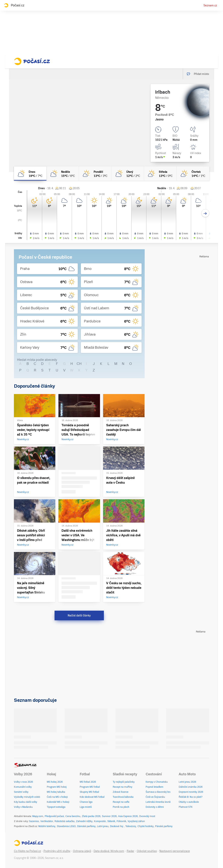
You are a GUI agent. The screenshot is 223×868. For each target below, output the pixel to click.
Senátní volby (21, 792)
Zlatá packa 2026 (91, 816)
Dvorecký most (147, 816)
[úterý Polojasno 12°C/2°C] (128, 173)
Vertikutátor (47, 821)
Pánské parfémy (164, 826)
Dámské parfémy (86, 826)
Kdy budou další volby (26, 802)
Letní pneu (103, 826)
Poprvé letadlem (154, 787)
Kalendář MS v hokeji (58, 802)
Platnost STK (186, 807)
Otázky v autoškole (189, 802)
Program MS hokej (57, 787)
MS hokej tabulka (56, 792)
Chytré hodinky (146, 826)
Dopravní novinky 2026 (191, 792)
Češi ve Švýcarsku (155, 797)
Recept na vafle (121, 802)
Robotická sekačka (65, 821)
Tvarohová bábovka (123, 797)
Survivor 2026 (109, 816)
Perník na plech (121, 807)
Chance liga (86, 802)
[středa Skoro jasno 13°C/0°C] (160, 173)
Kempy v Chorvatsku (157, 782)
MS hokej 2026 (55, 782)
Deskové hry (117, 826)
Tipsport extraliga (56, 807)
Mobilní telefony (47, 826)
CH (79, 364)
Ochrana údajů (82, 851)
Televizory (131, 826)
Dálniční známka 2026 (191, 787)
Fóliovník (121, 821)
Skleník (111, 821)
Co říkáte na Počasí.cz (27, 851)
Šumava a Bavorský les (158, 792)
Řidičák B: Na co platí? (191, 797)
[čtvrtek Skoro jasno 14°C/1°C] (193, 173)
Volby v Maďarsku (23, 807)
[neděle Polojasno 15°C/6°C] (63, 173)
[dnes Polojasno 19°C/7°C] (30, 173)
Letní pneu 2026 (187, 782)
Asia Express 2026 (128, 816)
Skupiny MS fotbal (89, 792)
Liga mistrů (86, 807)
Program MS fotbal (90, 787)
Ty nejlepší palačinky (124, 782)
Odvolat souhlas (147, 851)
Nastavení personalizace (175, 851)
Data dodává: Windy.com (109, 851)
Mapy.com (38, 816)
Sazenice (34, 821)
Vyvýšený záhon (136, 821)
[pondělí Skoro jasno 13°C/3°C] (95, 173)
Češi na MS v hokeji (57, 797)
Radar (130, 851)
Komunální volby (23, 787)
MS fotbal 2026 (88, 782)
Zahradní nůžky (84, 821)
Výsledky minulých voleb (27, 797)
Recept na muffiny (123, 787)
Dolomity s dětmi (155, 807)
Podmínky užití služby (57, 851)
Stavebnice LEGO (66, 826)
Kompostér (100, 821)
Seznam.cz (210, 5)
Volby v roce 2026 (23, 782)
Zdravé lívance (121, 792)
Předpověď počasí (54, 816)
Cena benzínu (73, 816)
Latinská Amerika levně (158, 802)
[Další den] (205, 213)
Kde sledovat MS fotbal (92, 797)
